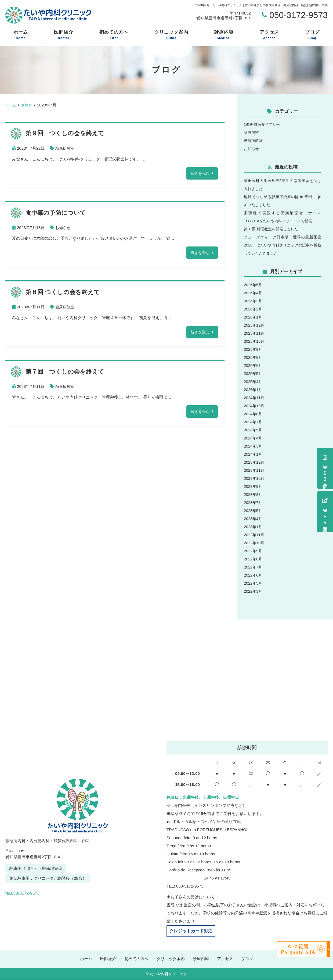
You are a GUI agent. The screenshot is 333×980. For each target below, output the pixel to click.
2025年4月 (254, 382)
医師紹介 (64, 35)
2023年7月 (254, 502)
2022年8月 (254, 559)
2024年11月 (255, 398)
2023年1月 (254, 527)
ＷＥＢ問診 (325, 512)
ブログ (312, 35)
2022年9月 (254, 551)
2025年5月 (254, 373)
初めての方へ (114, 35)
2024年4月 (254, 438)
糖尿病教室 (65, 148)
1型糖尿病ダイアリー (263, 124)
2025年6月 (254, 365)
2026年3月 (254, 301)
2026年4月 (254, 293)
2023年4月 (254, 519)
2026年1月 (254, 317)
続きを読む (199, 174)
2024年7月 (254, 422)
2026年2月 (254, 309)
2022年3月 (254, 591)
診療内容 (224, 35)
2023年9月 (254, 486)
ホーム (21, 35)
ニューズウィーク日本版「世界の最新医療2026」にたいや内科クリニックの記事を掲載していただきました (283, 245)
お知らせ (63, 228)
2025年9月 (254, 349)
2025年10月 (255, 341)
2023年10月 (255, 478)
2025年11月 (255, 333)
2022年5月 (254, 583)
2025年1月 (254, 390)
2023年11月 (255, 470)
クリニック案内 (171, 35)
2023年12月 (255, 462)
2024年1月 (254, 454)
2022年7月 (254, 567)
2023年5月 (254, 511)
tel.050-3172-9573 (42, 892)
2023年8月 (254, 494)
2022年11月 (255, 535)
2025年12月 (255, 325)
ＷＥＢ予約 (325, 468)
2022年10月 (255, 543)
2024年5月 (254, 430)
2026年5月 (254, 285)
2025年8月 (254, 357)
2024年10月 (255, 406)
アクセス (269, 35)
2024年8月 (254, 414)
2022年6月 (254, 575)
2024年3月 (254, 446)
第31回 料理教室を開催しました (273, 229)
